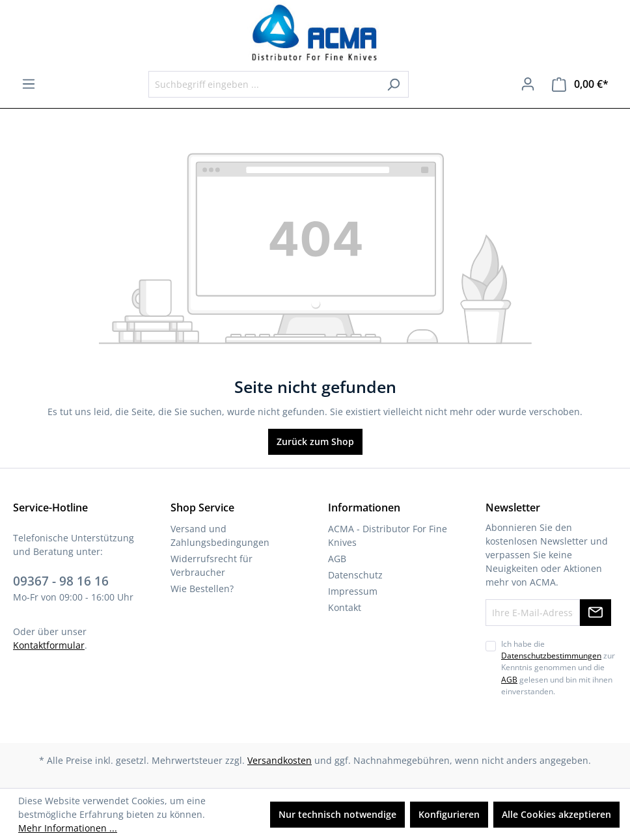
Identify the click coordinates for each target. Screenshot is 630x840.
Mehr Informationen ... (68, 828)
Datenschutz (355, 575)
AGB (337, 559)
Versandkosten (280, 760)
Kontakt (345, 607)
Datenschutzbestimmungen (551, 656)
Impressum (353, 591)
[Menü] (29, 84)
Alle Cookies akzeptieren (556, 814)
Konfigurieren (449, 814)
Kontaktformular (49, 645)
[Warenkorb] (580, 84)
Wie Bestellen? (202, 589)
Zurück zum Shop (315, 441)
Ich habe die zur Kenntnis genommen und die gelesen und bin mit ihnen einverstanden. (558, 668)
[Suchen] (393, 84)
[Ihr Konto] (528, 84)
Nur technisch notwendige (337, 814)
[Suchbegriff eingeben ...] (264, 84)
